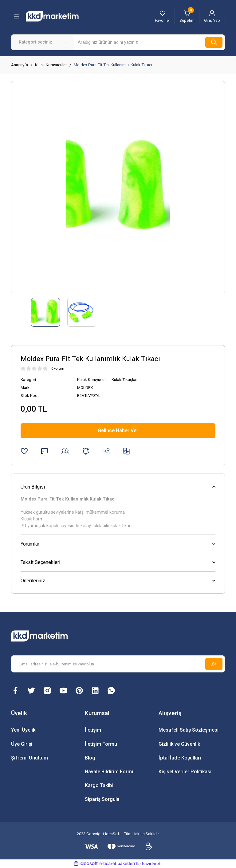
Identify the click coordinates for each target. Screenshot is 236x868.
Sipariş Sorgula (102, 799)
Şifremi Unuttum (29, 758)
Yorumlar (30, 544)
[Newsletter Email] (118, 664)
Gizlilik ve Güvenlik (179, 744)
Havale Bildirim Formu (110, 772)
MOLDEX (85, 388)
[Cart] (187, 17)
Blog (90, 758)
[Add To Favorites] (24, 451)
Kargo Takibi (99, 785)
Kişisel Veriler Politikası (185, 772)
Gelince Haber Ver (118, 430)
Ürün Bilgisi (33, 487)
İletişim (93, 730)
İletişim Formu (101, 744)
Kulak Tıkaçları (124, 380)
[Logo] (59, 16)
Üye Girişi (22, 744)
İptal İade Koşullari (180, 758)
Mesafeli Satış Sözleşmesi (189, 730)
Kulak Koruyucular (93, 380)
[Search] (149, 42)
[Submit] (214, 664)
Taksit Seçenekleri (40, 562)
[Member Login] (212, 17)
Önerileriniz (33, 581)
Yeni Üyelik (23, 730)
